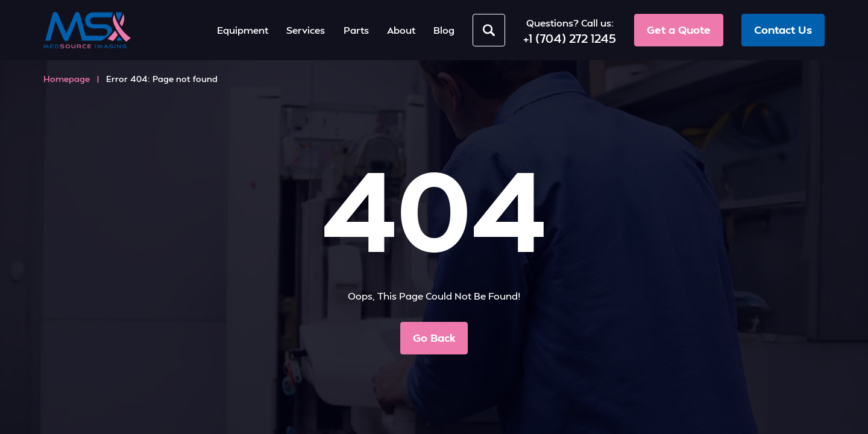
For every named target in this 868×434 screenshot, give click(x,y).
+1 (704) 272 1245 (570, 38)
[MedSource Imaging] (87, 30)
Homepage (67, 79)
